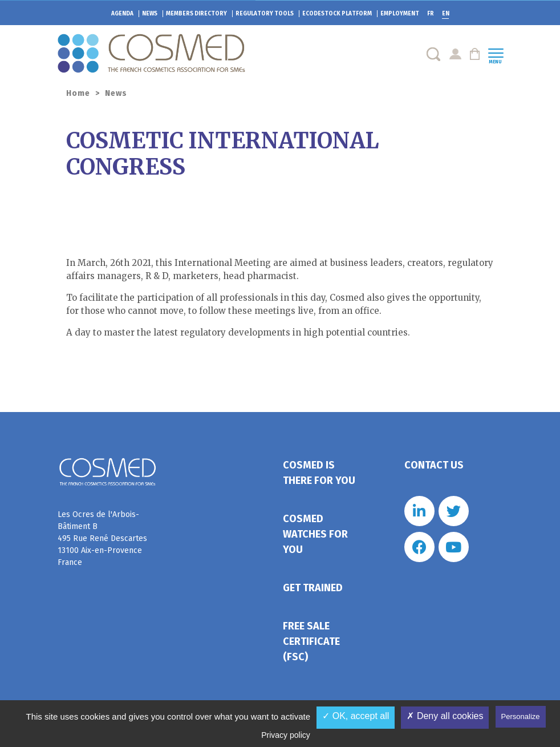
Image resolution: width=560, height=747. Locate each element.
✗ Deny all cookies (445, 716)
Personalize (521, 716)
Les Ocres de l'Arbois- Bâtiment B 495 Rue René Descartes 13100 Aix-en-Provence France (102, 538)
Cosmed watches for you (315, 534)
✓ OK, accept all (356, 716)
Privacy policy (286, 735)
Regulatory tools (265, 14)
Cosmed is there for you (319, 473)
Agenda (122, 14)
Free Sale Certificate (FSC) (311, 641)
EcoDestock (337, 14)
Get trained (313, 588)
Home (78, 93)
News (150, 14)
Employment (400, 14)
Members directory (196, 14)
